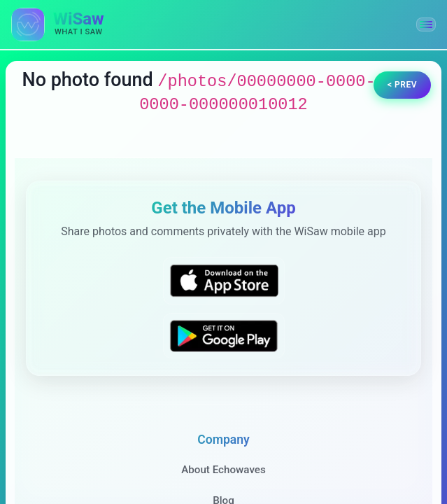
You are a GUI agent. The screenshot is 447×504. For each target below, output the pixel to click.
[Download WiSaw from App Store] (224, 280)
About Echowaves (223, 470)
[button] (426, 24)
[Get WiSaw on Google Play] (224, 336)
